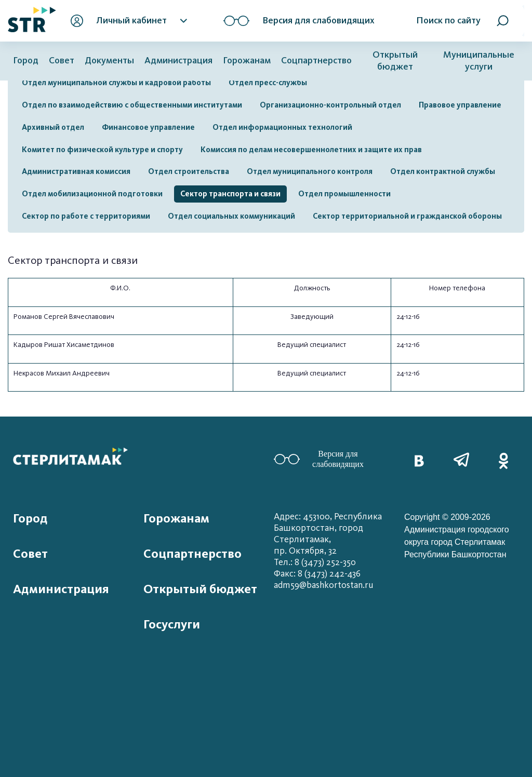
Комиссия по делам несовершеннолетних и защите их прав (311, 150)
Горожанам (247, 61)
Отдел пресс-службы (268, 83)
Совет (62, 61)
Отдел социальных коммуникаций (231, 216)
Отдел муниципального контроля (310, 171)
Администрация (178, 61)
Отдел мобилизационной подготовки (92, 194)
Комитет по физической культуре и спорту (102, 150)
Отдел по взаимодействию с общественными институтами (132, 105)
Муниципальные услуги (479, 61)
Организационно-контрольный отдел (330, 105)
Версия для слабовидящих (319, 459)
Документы (109, 61)
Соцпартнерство (316, 61)
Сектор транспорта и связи (230, 194)
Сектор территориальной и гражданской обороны (407, 216)
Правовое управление (460, 105)
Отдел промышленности (344, 194)
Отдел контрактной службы (443, 171)
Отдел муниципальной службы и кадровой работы (116, 83)
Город (26, 61)
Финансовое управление (148, 127)
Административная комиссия (76, 171)
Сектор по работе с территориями (86, 216)
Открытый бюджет (395, 61)
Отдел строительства (189, 171)
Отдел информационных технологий (282, 127)
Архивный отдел (53, 127)
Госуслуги (172, 624)
